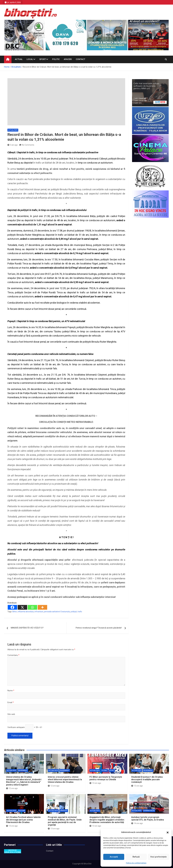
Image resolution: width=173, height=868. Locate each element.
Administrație (149, 811)
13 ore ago (95, 783)
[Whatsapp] (32, 607)
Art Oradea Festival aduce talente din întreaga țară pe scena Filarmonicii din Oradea (23, 820)
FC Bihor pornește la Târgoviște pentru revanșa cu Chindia (106, 778)
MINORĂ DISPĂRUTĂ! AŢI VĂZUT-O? (27, 628)
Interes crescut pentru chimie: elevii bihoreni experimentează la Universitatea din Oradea (65, 779)
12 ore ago (12, 788)
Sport (43, 59)
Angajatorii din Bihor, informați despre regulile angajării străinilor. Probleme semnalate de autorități (107, 820)
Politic (56, 59)
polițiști (74, 612)
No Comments (28, 145)
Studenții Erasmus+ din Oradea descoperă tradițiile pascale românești (147, 779)
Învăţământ (23, 770)
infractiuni (39, 612)
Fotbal (104, 770)
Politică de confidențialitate (136, 863)
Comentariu (13, 655)
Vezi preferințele (158, 857)
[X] (22, 607)
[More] (42, 607)
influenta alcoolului (26, 612)
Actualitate (13, 130)
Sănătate (64, 811)
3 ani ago (13, 145)
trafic (80, 612)
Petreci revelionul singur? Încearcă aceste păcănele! (99, 628)
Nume (11, 691)
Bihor (15, 612)
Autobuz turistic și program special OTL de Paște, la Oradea (148, 818)
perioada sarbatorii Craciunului (57, 612)
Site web (11, 714)
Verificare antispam (16, 727)
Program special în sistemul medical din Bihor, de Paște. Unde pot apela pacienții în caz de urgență (65, 821)
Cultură (22, 811)
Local (30, 59)
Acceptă (114, 857)
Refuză (136, 857)
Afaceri (68, 59)
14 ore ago (137, 823)
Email (11, 702)
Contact (80, 59)
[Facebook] (12, 607)
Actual (19, 59)
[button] (168, 832)
